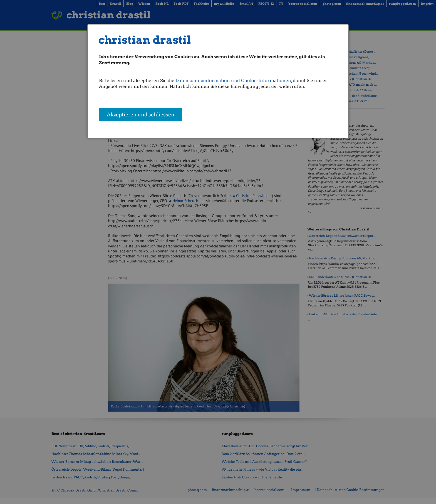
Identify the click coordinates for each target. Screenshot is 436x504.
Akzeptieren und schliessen (141, 115)
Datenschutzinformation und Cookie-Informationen (233, 81)
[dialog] (218, 81)
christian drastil (145, 40)
